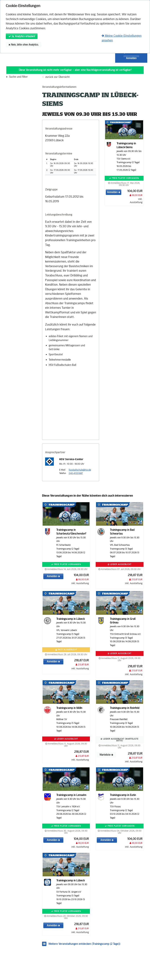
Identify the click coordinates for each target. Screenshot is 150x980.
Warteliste (106, 755)
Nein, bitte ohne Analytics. (24, 45)
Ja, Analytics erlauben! (22, 36)
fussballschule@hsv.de (80, 470)
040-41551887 (76, 473)
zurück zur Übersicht (57, 77)
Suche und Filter (18, 77)
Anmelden (131, 58)
